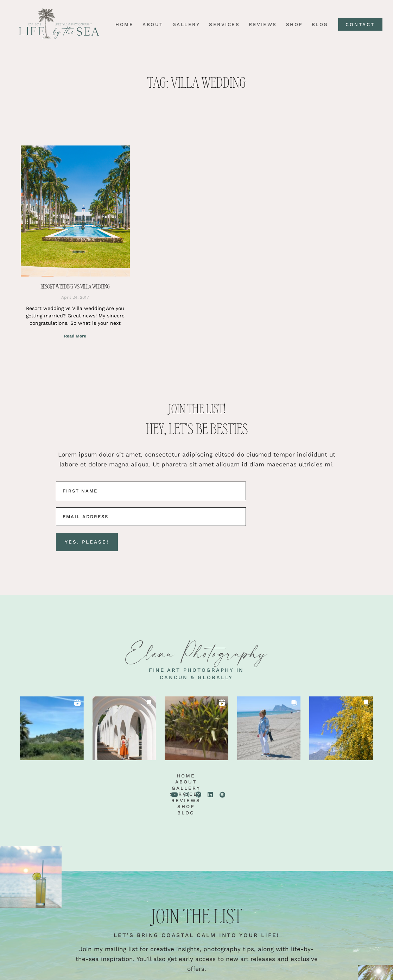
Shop (292, 25)
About (150, 25)
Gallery (184, 25)
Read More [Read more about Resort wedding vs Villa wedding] (75, 336)
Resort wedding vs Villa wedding (75, 287)
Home (122, 25)
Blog (318, 25)
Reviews (260, 25)
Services (222, 25)
